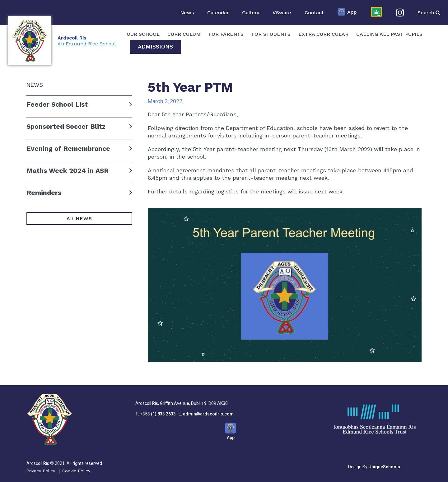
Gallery (251, 13)
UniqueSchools (384, 467)
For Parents (226, 34)
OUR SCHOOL (143, 34)
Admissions (155, 46)
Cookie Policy (76, 471)
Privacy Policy (41, 471)
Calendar (218, 13)
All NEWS (79, 218)
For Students (271, 34)
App (347, 12)
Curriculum (184, 34)
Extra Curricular (323, 34)
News (187, 13)
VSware (282, 13)
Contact (314, 13)
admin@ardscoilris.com (208, 414)
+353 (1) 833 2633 (158, 414)
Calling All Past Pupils (389, 34)
